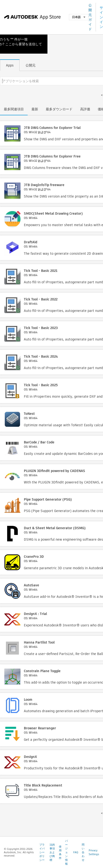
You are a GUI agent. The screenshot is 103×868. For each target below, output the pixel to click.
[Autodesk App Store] (33, 17)
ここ (9, 44)
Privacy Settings (94, 852)
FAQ (76, 852)
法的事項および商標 (52, 852)
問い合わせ (83, 852)
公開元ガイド (90, 17)
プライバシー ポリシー (42, 852)
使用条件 (60, 852)
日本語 (79, 17)
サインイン (101, 17)
